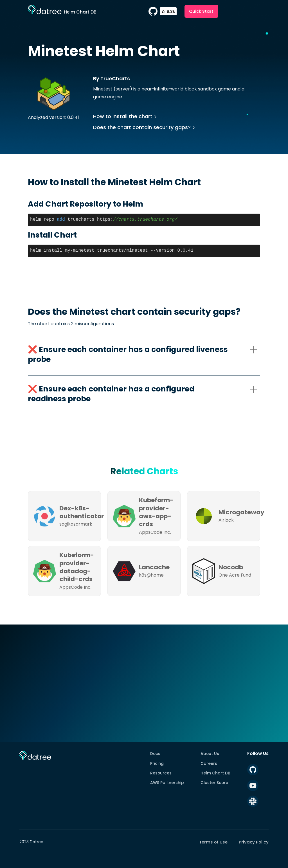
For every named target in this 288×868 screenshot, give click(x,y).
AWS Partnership (167, 783)
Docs (155, 754)
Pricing (157, 763)
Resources (161, 773)
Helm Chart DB (215, 773)
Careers (209, 763)
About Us (210, 754)
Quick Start (201, 11)
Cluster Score (214, 783)
